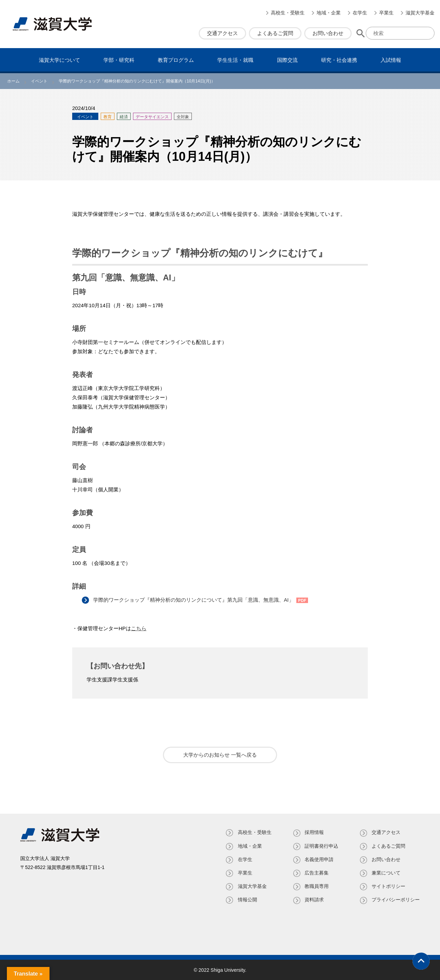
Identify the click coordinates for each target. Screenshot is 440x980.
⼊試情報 (391, 60)
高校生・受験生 (288, 13)
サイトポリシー (388, 886)
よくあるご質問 (275, 33)
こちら (139, 628)
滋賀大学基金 (420, 13)
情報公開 (246, 900)
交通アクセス (222, 33)
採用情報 (314, 832)
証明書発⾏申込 (321, 846)
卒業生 (386, 13)
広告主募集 (316, 872)
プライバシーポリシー (396, 900)
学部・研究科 (119, 60)
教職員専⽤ (316, 886)
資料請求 (314, 900)
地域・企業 (329, 13)
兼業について (386, 872)
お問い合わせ (328, 33)
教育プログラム (176, 60)
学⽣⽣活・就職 (235, 60)
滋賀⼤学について (59, 60)
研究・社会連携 (339, 60)
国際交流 (287, 60)
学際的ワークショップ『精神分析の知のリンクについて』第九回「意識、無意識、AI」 (194, 600)
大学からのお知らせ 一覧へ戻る (220, 755)
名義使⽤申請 (319, 859)
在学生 (360, 13)
